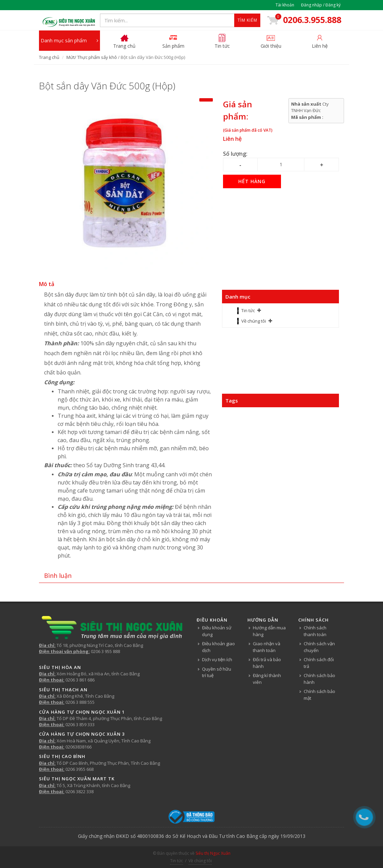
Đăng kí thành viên (267, 679)
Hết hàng (252, 181)
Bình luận (58, 576)
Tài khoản (285, 5)
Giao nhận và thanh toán (267, 647)
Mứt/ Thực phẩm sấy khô (92, 57)
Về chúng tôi (254, 321)
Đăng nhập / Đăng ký (321, 5)
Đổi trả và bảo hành (267, 663)
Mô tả (47, 284)
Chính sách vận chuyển (319, 647)
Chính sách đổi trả (319, 663)
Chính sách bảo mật (319, 695)
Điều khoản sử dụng (217, 631)
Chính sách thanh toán (315, 631)
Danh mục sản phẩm (69, 41)
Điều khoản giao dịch (218, 647)
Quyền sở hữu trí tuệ (217, 672)
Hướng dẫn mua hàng (269, 631)
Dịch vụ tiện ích (217, 659)
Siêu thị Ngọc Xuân (213, 853)
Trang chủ (49, 57)
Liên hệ (232, 139)
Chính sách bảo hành (319, 679)
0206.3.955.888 (303, 20)
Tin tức (248, 310)
